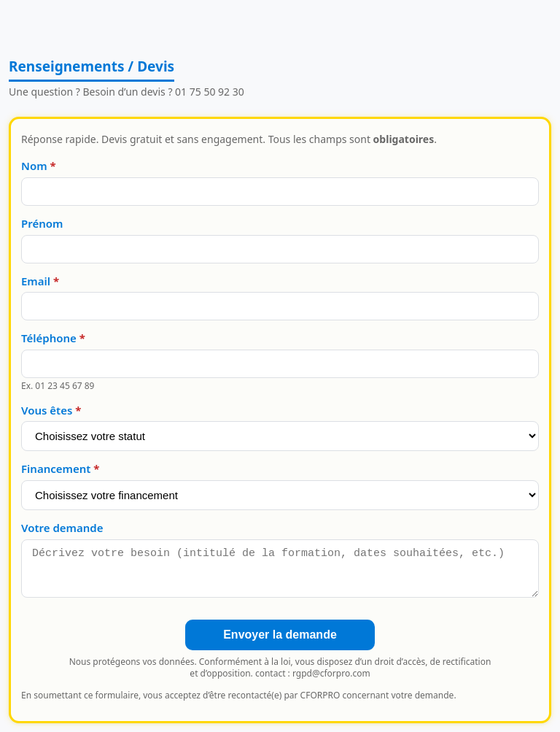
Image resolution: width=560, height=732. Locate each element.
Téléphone (49, 338)
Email (36, 281)
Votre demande (62, 528)
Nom (34, 166)
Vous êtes (47, 410)
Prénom (42, 223)
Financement (56, 469)
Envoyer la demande (280, 635)
